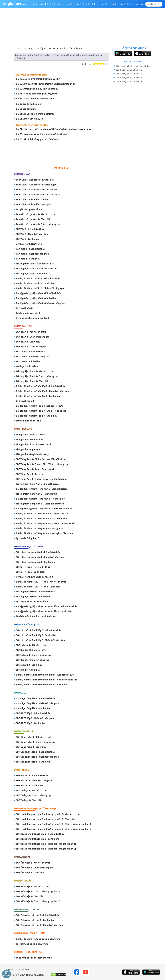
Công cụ (139, 4)
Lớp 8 (69, 4)
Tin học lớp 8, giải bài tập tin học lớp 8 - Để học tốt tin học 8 (49, 48)
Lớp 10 (51, 4)
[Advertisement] (61, 152)
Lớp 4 (104, 4)
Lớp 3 (113, 4)
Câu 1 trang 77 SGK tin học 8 (129, 70)
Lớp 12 (34, 4)
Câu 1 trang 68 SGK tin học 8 (129, 78)
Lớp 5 (95, 4)
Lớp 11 (42, 4)
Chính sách (24, 970)
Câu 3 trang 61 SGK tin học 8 (129, 81)
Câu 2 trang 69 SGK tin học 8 (129, 74)
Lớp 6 (86, 4)
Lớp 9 (60, 4)
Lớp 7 (78, 4)
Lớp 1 (130, 4)
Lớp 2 (122, 4)
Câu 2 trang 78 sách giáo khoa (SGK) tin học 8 (133, 66)
